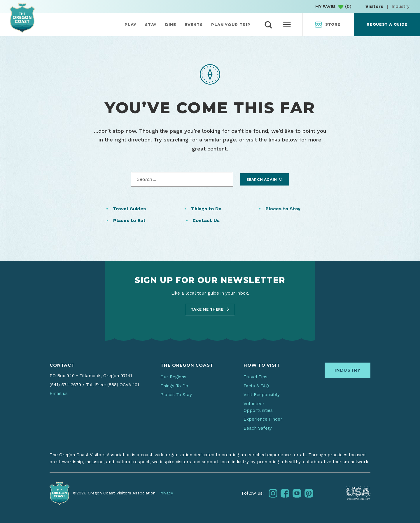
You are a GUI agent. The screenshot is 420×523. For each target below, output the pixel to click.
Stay (151, 25)
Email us (59, 393)
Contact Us (206, 220)
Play (131, 25)
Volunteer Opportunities (258, 407)
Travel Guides (129, 209)
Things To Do (174, 386)
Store (328, 25)
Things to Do (206, 209)
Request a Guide (387, 24)
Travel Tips (256, 377)
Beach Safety (258, 428)
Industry (401, 6)
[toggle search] (268, 25)
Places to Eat (129, 220)
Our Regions (173, 377)
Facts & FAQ (256, 386)
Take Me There (210, 309)
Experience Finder (263, 419)
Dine (171, 25)
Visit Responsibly (262, 395)
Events (194, 25)
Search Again (265, 180)
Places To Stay (176, 395)
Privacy (166, 493)
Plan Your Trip (231, 25)
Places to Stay (283, 209)
